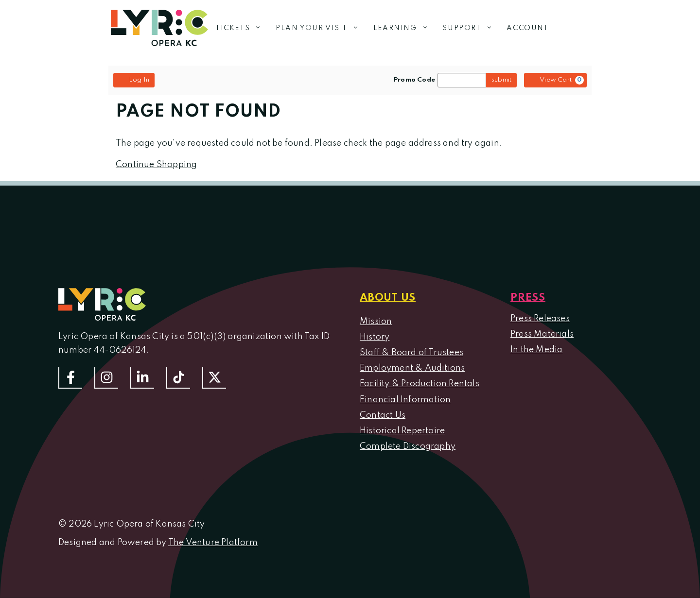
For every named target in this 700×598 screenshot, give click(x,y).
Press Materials (542, 334)
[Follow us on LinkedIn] (142, 378)
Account (527, 28)
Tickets (242, 28)
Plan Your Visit (321, 28)
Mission (376, 322)
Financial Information (405, 400)
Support (471, 28)
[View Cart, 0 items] (555, 80)
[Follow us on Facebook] (70, 378)
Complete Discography (408, 446)
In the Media (536, 350)
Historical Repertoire (402, 431)
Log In (134, 80)
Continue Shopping (156, 165)
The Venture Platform (213, 543)
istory (378, 337)
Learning (404, 28)
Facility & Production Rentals (420, 384)
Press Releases (540, 319)
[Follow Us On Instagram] (106, 378)
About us (388, 298)
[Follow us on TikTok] (178, 378)
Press (528, 298)
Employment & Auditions (412, 368)
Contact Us (383, 415)
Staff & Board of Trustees (411, 353)
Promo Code (414, 80)
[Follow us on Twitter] (214, 378)
